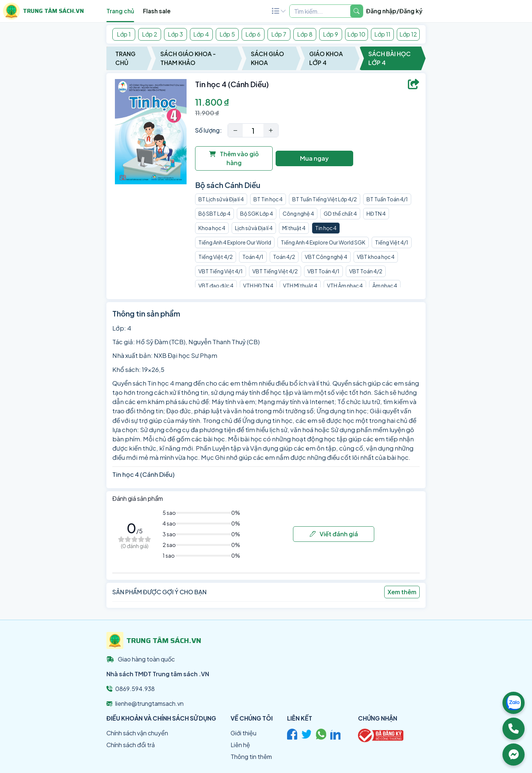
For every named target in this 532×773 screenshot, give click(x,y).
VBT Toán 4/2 (366, 271)
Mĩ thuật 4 (294, 228)
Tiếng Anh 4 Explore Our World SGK (323, 242)
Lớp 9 (330, 34)
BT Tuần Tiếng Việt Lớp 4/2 (325, 199)
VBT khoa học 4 (376, 257)
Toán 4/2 (284, 257)
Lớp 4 (201, 34)
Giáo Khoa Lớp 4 (326, 58)
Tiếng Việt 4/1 (392, 242)
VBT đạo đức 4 (216, 285)
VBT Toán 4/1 (323, 271)
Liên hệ (240, 745)
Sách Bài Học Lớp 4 (390, 58)
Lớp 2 (150, 34)
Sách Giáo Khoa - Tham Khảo (188, 58)
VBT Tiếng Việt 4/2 (275, 271)
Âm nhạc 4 (385, 285)
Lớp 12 (408, 34)
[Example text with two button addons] (320, 11)
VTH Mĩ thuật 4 (300, 285)
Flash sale (157, 11)
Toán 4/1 (253, 257)
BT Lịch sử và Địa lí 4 (221, 199)
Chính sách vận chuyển (137, 733)
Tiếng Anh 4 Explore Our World (235, 242)
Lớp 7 (279, 34)
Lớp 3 (175, 34)
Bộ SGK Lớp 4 (257, 213)
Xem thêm (402, 592)
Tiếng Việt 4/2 (216, 257)
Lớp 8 (305, 34)
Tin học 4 (326, 228)
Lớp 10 (356, 34)
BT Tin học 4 (268, 199)
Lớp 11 (382, 34)
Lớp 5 (227, 34)
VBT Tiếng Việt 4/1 (221, 271)
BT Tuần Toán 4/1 (387, 199)
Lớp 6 (253, 34)
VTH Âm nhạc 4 (345, 285)
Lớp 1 (124, 34)
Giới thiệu (243, 733)
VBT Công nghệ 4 (326, 257)
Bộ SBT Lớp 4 (214, 213)
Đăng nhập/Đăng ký (394, 11)
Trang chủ (120, 11)
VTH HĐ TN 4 (258, 285)
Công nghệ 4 (298, 213)
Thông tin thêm (251, 757)
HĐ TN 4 (376, 213)
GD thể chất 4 (340, 213)
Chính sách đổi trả (131, 745)
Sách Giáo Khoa (267, 58)
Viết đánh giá (334, 534)
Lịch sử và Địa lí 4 (254, 228)
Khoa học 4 (212, 228)
